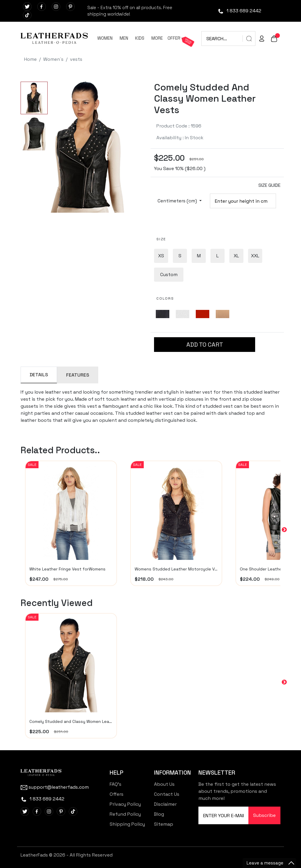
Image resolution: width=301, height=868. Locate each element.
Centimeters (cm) (178, 201)
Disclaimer (165, 804)
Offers (117, 794)
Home (30, 59)
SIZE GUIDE (269, 185)
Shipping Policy (127, 824)
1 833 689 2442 (239, 11)
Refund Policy (125, 814)
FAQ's (116, 784)
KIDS (140, 38)
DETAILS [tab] (39, 375)
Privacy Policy (125, 804)
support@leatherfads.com (55, 787)
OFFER (174, 38)
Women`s (53, 59)
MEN (124, 38)
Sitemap (164, 824)
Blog (159, 814)
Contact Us (167, 794)
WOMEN (105, 38)
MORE (157, 38)
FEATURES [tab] (78, 375)
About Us (164, 784)
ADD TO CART (205, 345)
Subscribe (264, 815)
